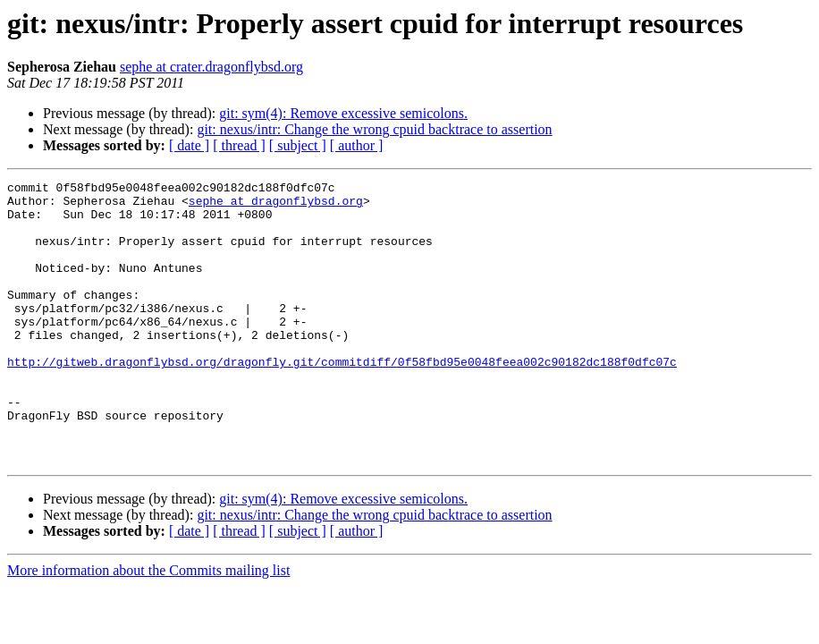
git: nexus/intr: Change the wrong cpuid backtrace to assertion (374, 129)
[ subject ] (298, 145)
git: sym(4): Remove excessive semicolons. (343, 113)
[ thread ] (239, 145)
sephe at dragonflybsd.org (276, 206)
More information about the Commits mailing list (148, 627)
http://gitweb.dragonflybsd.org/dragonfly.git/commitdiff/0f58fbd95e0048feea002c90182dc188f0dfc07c (342, 399)
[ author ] (357, 145)
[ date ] (189, 145)
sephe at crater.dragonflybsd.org (211, 67)
